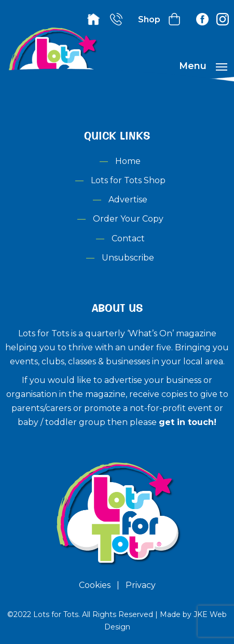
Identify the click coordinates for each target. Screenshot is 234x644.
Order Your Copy (128, 219)
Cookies (95, 585)
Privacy (141, 585)
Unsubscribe (128, 258)
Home (128, 161)
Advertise (128, 200)
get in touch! (188, 422)
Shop (149, 19)
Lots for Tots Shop (128, 180)
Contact (128, 238)
